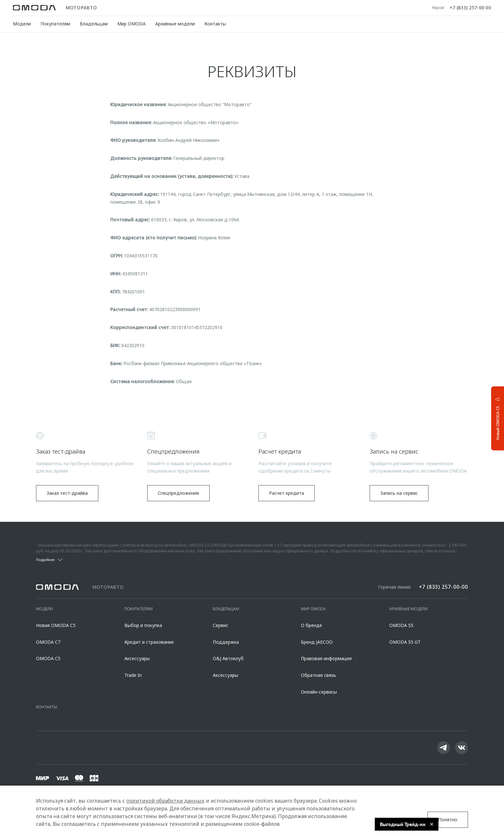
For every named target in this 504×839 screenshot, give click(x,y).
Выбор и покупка (143, 625)
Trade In (133, 675)
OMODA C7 (48, 642)
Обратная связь (319, 675)
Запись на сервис (399, 493)
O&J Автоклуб (228, 658)
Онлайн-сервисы (319, 692)
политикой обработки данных (165, 801)
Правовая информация (326, 658)
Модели (22, 24)
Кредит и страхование (149, 642)
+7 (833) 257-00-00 (470, 8)
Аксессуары (137, 658)
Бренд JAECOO (317, 642)
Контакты (215, 24)
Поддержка (226, 642)
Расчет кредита (287, 493)
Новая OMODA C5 (56, 625)
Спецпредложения (178, 493)
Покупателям (55, 24)
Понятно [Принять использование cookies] (448, 820)
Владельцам (94, 24)
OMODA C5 (48, 658)
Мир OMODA (131, 24)
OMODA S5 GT (405, 642)
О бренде (311, 625)
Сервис (221, 625)
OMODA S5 (401, 625)
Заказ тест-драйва (67, 493)
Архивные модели (175, 24)
